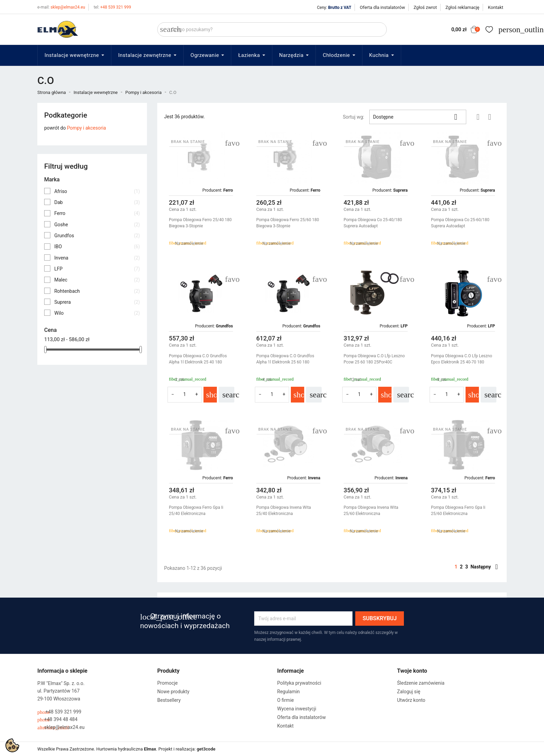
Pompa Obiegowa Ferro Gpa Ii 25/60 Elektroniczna (458, 511)
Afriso (97, 191)
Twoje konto (412, 671)
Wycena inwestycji (297, 709)
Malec (97, 280)
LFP (97, 269)
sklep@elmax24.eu (61, 7)
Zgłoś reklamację (462, 7)
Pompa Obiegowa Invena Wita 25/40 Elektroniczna (284, 511)
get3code (206, 749)
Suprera (97, 302)
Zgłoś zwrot (425, 7)
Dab (97, 202)
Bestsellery (169, 700)
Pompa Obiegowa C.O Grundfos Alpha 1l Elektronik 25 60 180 (285, 359)
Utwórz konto (411, 700)
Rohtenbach (97, 291)
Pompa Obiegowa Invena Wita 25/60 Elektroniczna (371, 511)
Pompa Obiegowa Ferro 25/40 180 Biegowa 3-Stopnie (200, 223)
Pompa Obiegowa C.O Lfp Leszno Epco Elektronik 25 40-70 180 (461, 359)
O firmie (286, 700)
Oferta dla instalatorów (382, 7)
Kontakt (496, 7)
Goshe (97, 225)
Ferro (97, 213)
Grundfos (97, 236)
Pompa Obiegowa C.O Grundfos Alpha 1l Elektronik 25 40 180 (198, 359)
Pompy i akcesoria (86, 128)
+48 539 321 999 (112, 7)
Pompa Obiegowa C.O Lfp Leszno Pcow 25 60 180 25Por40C (374, 359)
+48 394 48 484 (57, 719)
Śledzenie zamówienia (421, 683)
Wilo (97, 313)
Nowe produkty (173, 692)
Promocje (168, 683)
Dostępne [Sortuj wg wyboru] (418, 117)
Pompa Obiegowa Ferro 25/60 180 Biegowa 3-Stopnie (288, 223)
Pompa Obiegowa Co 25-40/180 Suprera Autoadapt (373, 223)
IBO (97, 247)
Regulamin (288, 692)
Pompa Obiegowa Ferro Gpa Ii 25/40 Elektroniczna (196, 511)
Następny (484, 567)
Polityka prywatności (299, 683)
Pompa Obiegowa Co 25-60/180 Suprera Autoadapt (460, 223)
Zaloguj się (409, 692)
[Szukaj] (272, 29)
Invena (97, 258)
